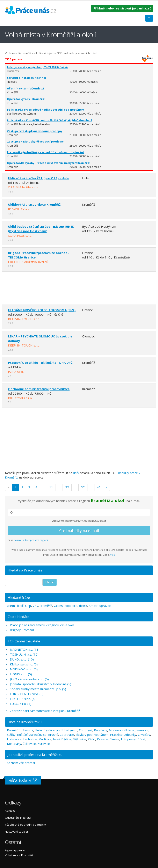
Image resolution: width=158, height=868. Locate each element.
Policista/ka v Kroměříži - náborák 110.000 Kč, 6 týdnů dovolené (50, 120)
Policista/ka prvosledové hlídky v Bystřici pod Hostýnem (46, 110)
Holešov (27, 730)
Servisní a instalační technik (26, 78)
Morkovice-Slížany (121, 730)
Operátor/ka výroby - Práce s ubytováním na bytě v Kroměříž (48, 163)
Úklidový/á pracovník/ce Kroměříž (34, 204)
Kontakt (10, 811)
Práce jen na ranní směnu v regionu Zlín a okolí (42, 625)
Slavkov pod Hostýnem (92, 735)
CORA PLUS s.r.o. (20, 235)
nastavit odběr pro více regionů (31, 540)
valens (58, 606)
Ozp (28, 606)
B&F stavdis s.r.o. (20, 398)
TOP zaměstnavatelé (24, 641)
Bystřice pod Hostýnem (60, 730)
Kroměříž (13, 730)
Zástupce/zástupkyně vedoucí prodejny (35, 131)
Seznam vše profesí (21, 763)
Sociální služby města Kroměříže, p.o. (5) (38, 689)
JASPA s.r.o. (16, 372)
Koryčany (101, 730)
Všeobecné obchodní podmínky (25, 825)
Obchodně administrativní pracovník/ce (39, 389)
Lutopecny (128, 739)
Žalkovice (29, 744)
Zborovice (67, 735)
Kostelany (14, 744)
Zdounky (130, 735)
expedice (71, 606)
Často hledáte (18, 617)
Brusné (53, 735)
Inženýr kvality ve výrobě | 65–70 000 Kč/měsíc (38, 67)
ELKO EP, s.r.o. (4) (23, 699)
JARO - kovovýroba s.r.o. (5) (29, 679)
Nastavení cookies (17, 832)
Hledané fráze (19, 597)
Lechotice (30, 739)
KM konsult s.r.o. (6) (24, 664)
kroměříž (46, 606)
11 (51, 487)
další (76, 473)
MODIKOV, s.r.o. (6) (24, 669)
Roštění (22, 735)
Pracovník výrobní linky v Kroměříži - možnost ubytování (45, 152)
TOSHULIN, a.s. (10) (24, 654)
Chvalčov (144, 735)
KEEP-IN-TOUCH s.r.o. (24, 319)
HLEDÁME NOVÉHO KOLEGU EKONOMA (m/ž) (42, 310)
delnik (83, 606)
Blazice (114, 739)
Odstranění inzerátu (18, 818)
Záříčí (92, 739)
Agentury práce (15, 850)
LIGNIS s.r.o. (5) (21, 674)
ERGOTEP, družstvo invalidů (28, 262)
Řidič (20, 606)
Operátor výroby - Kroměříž (26, 99)
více (113, 555)
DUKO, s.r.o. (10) (22, 659)
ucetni (11, 606)
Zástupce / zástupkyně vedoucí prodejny (35, 141)
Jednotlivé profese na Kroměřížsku (35, 755)
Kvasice (102, 739)
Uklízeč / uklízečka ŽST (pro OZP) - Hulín (39, 178)
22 (67, 487)
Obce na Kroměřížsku (25, 722)
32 (83, 487)
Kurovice (44, 744)
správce (105, 606)
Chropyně (86, 730)
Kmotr (93, 606)
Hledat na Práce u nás (25, 570)
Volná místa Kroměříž (19, 855)
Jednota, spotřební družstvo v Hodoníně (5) (41, 684)
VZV (35, 606)
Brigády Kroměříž (22, 630)
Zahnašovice (38, 735)
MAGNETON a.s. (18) (25, 649)
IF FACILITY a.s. (19, 209)
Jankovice (142, 730)
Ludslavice (14, 739)
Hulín (38, 730)
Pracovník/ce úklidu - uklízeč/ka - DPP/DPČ (40, 363)
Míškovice (79, 739)
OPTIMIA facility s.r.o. (23, 187)
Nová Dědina (62, 739)
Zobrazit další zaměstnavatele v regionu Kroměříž (45, 711)
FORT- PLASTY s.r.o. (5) (27, 694)
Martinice (45, 739)
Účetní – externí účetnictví (26, 88)
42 (99, 487)
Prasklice (116, 735)
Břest (141, 739)
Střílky (11, 735)
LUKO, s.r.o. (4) (21, 704)
